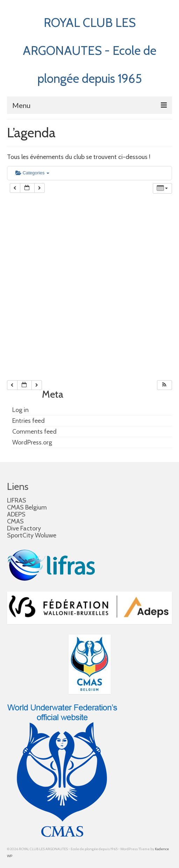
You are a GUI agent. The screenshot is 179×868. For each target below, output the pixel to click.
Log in (20, 410)
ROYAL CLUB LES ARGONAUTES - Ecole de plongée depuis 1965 (89, 50)
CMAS (15, 521)
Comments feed (34, 432)
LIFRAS (17, 500)
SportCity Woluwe (32, 535)
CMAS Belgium (27, 507)
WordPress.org (32, 442)
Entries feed (28, 421)
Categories (32, 173)
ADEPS (16, 514)
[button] (164, 385)
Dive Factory (24, 528)
